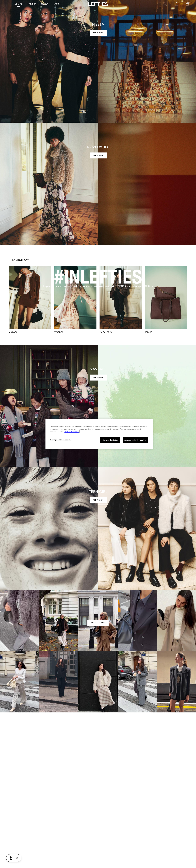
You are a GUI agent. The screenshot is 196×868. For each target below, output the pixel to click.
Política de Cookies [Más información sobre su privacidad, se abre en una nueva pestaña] (72, 432)
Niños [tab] (44, 4)
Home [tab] (56, 4)
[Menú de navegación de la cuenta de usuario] (176, 4)
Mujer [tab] (18, 4)
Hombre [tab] (32, 4)
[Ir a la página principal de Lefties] (98, 4)
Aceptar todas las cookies (135, 440)
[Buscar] (165, 4)
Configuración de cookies (61, 440)
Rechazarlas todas (110, 440)
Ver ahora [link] (98, 33)
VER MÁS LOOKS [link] (98, 623)
